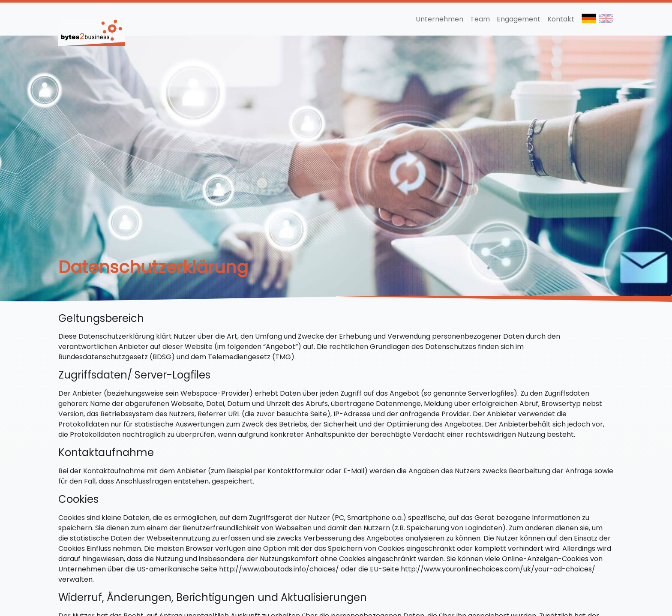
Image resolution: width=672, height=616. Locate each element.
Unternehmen (439, 19)
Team (480, 19)
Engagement (519, 19)
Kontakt (561, 19)
